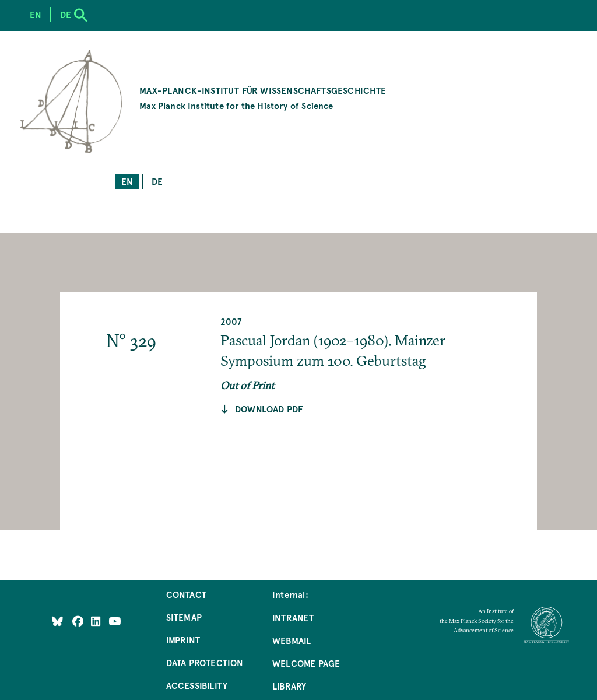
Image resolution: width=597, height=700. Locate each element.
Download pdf (269, 409)
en (127, 181)
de (157, 181)
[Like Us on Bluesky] (57, 621)
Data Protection (205, 662)
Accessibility (197, 685)
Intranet (293, 617)
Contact (186, 594)
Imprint (183, 640)
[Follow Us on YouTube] (115, 621)
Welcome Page (306, 663)
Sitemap (184, 617)
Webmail (292, 640)
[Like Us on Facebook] (79, 621)
